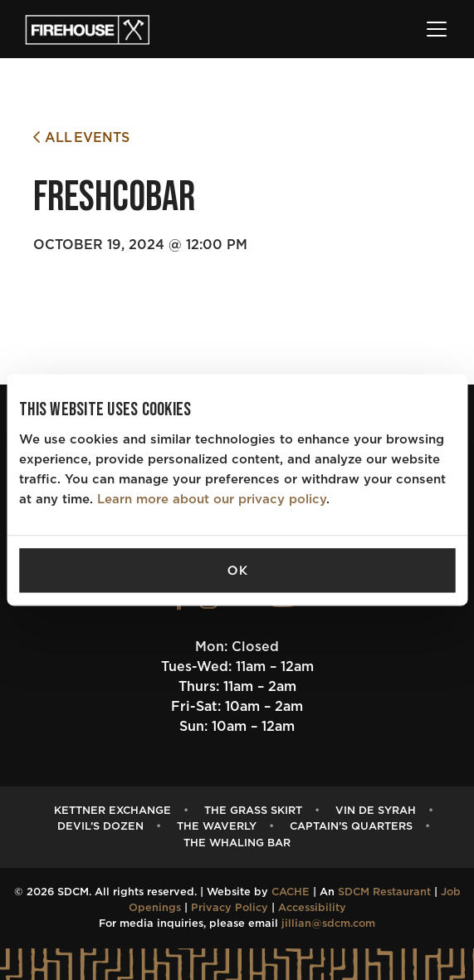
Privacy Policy (230, 908)
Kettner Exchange (112, 811)
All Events (81, 137)
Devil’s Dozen (100, 827)
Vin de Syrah (376, 811)
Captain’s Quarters (351, 827)
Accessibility (312, 908)
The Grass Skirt (253, 811)
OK (237, 571)
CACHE (291, 892)
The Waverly (217, 827)
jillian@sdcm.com (328, 924)
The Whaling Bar (237, 843)
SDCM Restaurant (384, 892)
